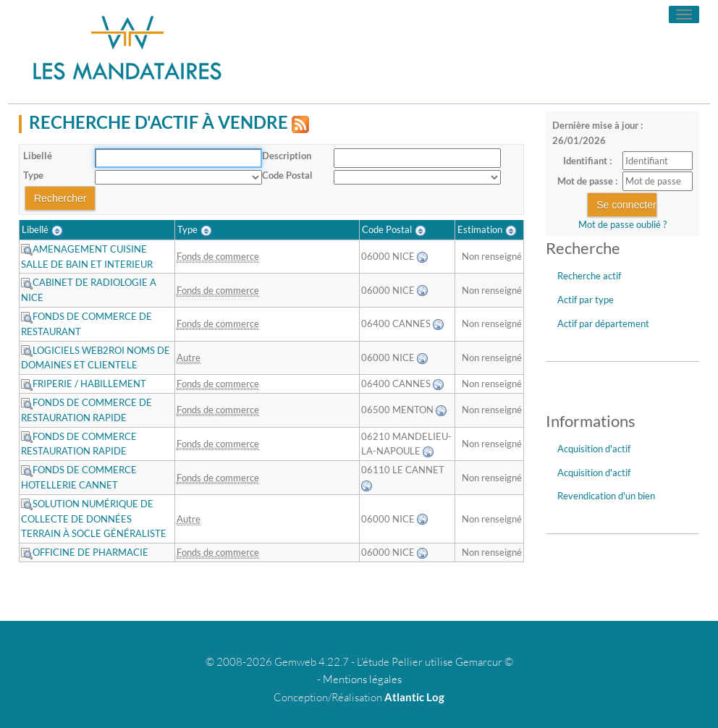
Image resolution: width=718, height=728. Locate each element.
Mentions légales (362, 679)
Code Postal (287, 175)
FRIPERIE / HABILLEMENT (84, 384)
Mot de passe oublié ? (622, 224)
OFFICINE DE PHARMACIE (85, 552)
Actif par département (603, 323)
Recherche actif (589, 276)
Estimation (480, 229)
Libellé (38, 156)
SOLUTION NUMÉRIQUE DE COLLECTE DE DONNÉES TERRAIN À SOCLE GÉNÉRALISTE (94, 519)
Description (287, 156)
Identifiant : (587, 161)
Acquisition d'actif (594, 449)
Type (33, 175)
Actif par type (586, 300)
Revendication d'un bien (606, 496)
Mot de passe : (587, 181)
